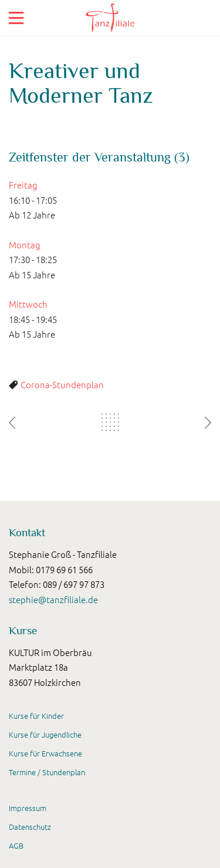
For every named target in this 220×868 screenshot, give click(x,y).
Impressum (28, 808)
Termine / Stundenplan (47, 772)
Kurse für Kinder (36, 716)
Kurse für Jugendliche (45, 734)
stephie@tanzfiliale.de (53, 599)
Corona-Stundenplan (62, 384)
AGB (16, 845)
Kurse (23, 630)
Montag (25, 245)
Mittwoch (28, 304)
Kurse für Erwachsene (45, 753)
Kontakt (27, 532)
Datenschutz (30, 827)
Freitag (23, 185)
